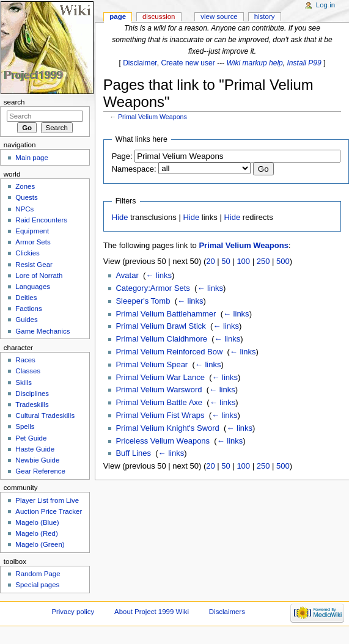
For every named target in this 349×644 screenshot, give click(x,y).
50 (226, 261)
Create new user (188, 63)
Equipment (32, 231)
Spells (25, 426)
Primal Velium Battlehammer (166, 314)
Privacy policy (73, 612)
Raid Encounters (41, 220)
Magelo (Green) (40, 544)
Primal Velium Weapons (152, 117)
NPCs (24, 209)
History (265, 16)
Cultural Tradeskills (45, 415)
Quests (26, 197)
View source (219, 16)
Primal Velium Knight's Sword (167, 428)
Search (14, 102)
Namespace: (134, 169)
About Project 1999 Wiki (152, 612)
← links (159, 275)
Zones (25, 186)
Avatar (127, 275)
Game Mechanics (42, 331)
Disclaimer (140, 63)
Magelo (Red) (36, 533)
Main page (32, 158)
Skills (24, 382)
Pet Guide (31, 438)
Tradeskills (32, 404)
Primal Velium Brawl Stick (160, 326)
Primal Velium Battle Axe (159, 402)
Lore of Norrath (39, 276)
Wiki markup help (255, 63)
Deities (26, 298)
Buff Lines (133, 453)
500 (283, 261)
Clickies (27, 253)
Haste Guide (35, 449)
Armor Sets (33, 242)
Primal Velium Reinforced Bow (169, 352)
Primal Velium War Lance (160, 377)
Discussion (159, 16)
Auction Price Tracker (49, 511)
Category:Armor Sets (152, 288)
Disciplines (32, 393)
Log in (325, 5)
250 (263, 261)
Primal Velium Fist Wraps (160, 415)
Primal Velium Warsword (159, 390)
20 (210, 261)
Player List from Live (47, 500)
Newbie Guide (37, 460)
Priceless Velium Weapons (163, 441)
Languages (33, 287)
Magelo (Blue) (37, 522)
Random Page (38, 574)
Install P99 (304, 63)
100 (243, 261)
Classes (28, 371)
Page (118, 16)
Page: (122, 156)
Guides (26, 320)
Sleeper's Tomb (143, 301)
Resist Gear (34, 265)
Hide (120, 217)
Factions (28, 309)
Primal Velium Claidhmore (161, 339)
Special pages (37, 585)
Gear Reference (40, 471)
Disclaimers (227, 612)
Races (25, 360)
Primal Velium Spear (152, 364)
